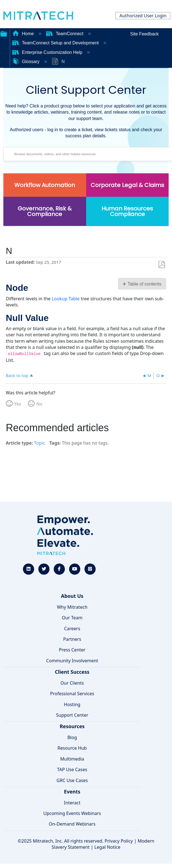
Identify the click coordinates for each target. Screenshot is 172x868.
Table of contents (144, 284)
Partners (72, 639)
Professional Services (72, 694)
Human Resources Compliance (127, 211)
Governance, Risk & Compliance (45, 211)
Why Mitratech (72, 607)
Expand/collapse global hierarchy (4, 33)
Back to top (17, 375)
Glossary (27, 62)
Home (24, 34)
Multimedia (72, 759)
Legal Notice (108, 847)
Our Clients (72, 683)
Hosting (72, 704)
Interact (72, 803)
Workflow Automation (45, 185)
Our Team (72, 618)
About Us (72, 596)
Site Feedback (144, 34)
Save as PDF (162, 265)
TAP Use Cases (72, 769)
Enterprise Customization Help (48, 52)
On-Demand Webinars (72, 824)
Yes (18, 404)
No (39, 404)
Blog (72, 737)
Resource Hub (72, 748)
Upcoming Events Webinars (72, 813)
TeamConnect (65, 34)
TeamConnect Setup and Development (56, 43)
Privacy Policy (119, 841)
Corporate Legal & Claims (127, 185)
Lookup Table (66, 299)
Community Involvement (72, 661)
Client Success (72, 672)
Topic (40, 443)
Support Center (72, 715)
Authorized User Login (143, 16)
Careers (72, 629)
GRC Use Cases (72, 780)
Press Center (72, 650)
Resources (72, 726)
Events (72, 792)
